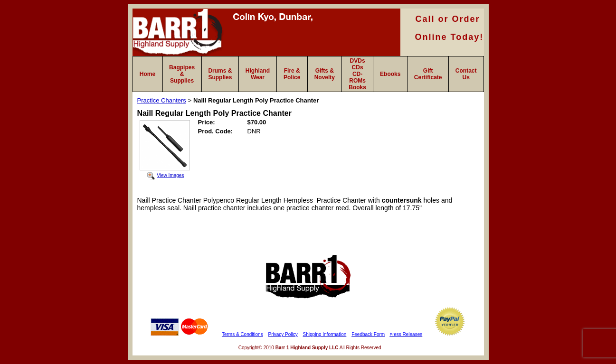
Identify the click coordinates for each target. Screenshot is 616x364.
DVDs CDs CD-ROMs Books (357, 74)
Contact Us (466, 74)
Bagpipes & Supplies (182, 74)
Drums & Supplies (220, 74)
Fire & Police (292, 74)
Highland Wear (258, 74)
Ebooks (390, 74)
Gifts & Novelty (325, 74)
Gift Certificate (428, 74)
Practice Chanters (162, 100)
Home (147, 74)
